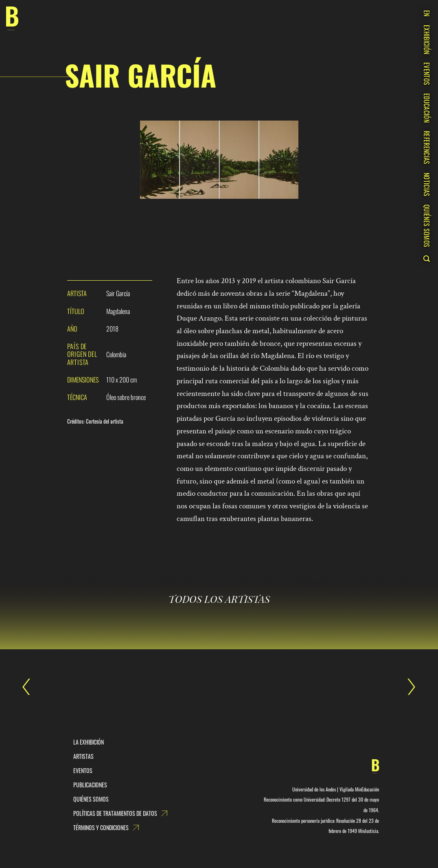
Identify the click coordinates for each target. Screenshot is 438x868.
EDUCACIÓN (427, 108)
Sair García (31, 687)
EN (427, 13)
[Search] (426, 259)
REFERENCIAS (427, 148)
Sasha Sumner (407, 687)
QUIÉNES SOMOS (427, 226)
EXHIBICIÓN (427, 40)
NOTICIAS (427, 185)
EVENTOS (427, 74)
